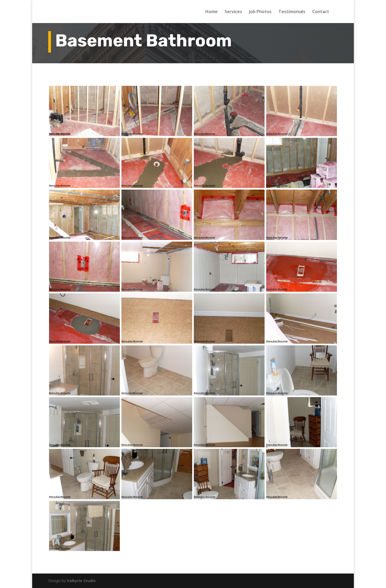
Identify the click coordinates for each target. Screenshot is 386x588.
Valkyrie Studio (81, 581)
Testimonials (292, 12)
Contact (321, 12)
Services (233, 12)
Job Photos (260, 12)
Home (211, 12)
